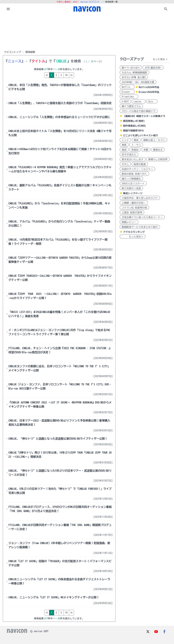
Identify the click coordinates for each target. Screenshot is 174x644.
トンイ (125, 140)
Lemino (139, 102)
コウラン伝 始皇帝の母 (134, 208)
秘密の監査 (140, 164)
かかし (125, 164)
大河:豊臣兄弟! (153, 68)
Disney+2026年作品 (149, 92)
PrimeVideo (129, 97)
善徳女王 (158, 150)
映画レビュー (129, 222)
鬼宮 (124, 150)
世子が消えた (129, 155)
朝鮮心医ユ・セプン (154, 140)
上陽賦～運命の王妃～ (134, 203)
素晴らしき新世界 (158, 159)
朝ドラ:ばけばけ (131, 68)
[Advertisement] (87, 32)
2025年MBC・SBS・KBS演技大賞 (138, 82)
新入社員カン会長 (131, 188)
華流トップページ (133, 193)
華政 (136, 140)
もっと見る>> (133, 237)
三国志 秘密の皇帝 (132, 212)
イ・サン (136, 145)
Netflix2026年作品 (149, 87)
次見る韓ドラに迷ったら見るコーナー (142, 217)
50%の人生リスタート (133, 184)
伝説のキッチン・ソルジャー (137, 169)
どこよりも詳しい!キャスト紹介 (141, 135)
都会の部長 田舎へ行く (134, 174)
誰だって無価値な (131, 179)
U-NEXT (125, 102)
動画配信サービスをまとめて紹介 (140, 227)
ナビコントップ (13, 52)
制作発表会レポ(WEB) (135, 126)
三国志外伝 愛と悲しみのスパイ (140, 198)
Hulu (152, 102)
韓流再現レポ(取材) (134, 121)
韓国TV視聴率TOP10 (133, 131)
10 (81, 75)
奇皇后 (135, 150)
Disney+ (127, 92)
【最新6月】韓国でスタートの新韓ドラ (144, 116)
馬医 (124, 145)
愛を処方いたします (133, 159)
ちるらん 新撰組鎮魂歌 (134, 73)
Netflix (127, 87)
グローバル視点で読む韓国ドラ (139, 111)
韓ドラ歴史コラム (131, 106)
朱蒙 (146, 150)
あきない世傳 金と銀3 (134, 77)
